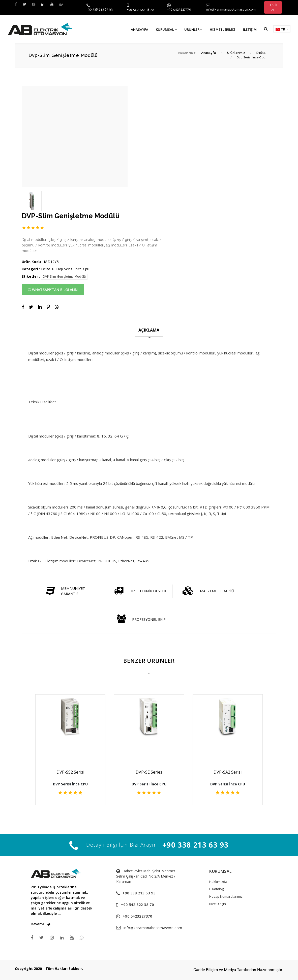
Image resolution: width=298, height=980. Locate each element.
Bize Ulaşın (218, 904)
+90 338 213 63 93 (99, 10)
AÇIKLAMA (149, 330)
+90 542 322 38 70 (140, 10)
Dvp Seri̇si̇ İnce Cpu (73, 269)
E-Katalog (216, 889)
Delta (46, 269)
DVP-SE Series (149, 772)
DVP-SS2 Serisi (70, 772)
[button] (266, 29)
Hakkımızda (218, 882)
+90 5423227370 (179, 10)
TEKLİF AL (273, 7)
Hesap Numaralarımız (226, 896)
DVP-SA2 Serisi (228, 772)
